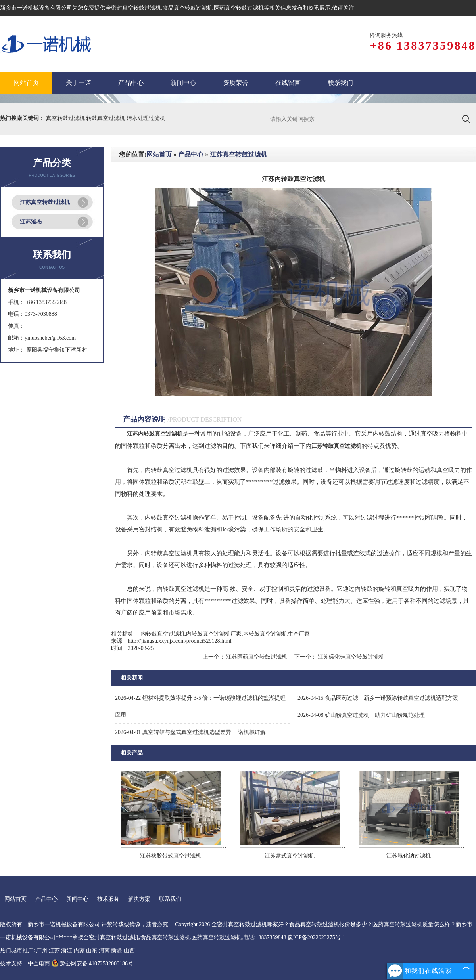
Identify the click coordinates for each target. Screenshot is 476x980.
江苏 (54, 950)
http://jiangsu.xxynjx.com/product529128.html (180, 641)
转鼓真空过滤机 (106, 118)
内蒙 (79, 950)
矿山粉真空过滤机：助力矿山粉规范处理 (361, 715)
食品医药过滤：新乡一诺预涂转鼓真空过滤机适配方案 (378, 698)
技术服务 (108, 899)
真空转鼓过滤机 (66, 118)
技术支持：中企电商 (25, 964)
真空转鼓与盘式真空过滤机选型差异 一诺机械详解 (190, 732)
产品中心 (191, 154)
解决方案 (139, 899)
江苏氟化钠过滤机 (409, 856)
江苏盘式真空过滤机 (290, 856)
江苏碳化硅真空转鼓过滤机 (351, 657)
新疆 (117, 950)
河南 (104, 950)
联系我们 (170, 899)
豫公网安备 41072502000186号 (93, 964)
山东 (92, 950)
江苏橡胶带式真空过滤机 (171, 856)
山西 (129, 950)
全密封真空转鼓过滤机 (133, 8)
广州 (42, 950)
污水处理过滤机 (146, 118)
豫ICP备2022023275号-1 (316, 937)
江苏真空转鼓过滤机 (45, 202)
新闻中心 (77, 899)
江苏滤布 (31, 222)
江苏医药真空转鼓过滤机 (257, 657)
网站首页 (159, 154)
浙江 (67, 950)
